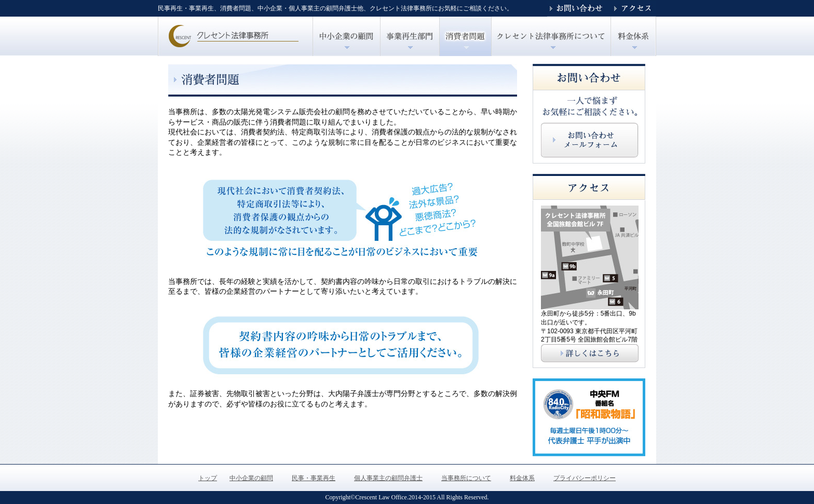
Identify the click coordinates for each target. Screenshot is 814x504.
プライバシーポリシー (585, 478)
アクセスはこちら (590, 353)
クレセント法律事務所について (551, 36)
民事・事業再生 (410, 36)
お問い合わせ (578, 8)
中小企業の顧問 (346, 36)
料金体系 (522, 478)
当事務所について (466, 478)
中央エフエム (589, 417)
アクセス (633, 8)
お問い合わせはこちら (590, 140)
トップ (235, 36)
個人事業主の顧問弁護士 (465, 36)
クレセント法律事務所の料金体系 (633, 36)
